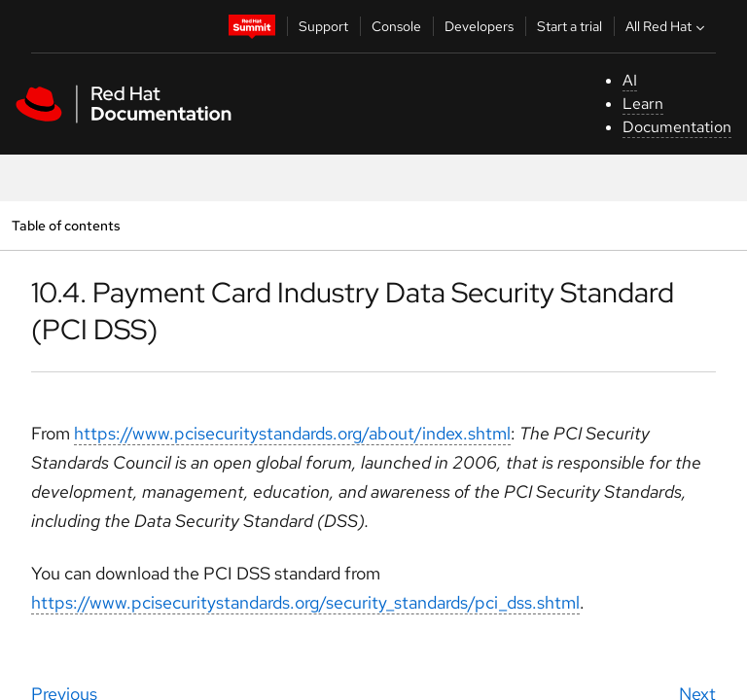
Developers (479, 26)
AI (630, 80)
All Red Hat (667, 26)
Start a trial (569, 26)
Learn (643, 104)
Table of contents (66, 225)
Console (396, 26)
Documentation (677, 127)
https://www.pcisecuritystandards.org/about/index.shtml (292, 433)
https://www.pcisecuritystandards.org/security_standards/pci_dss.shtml (305, 602)
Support (323, 26)
